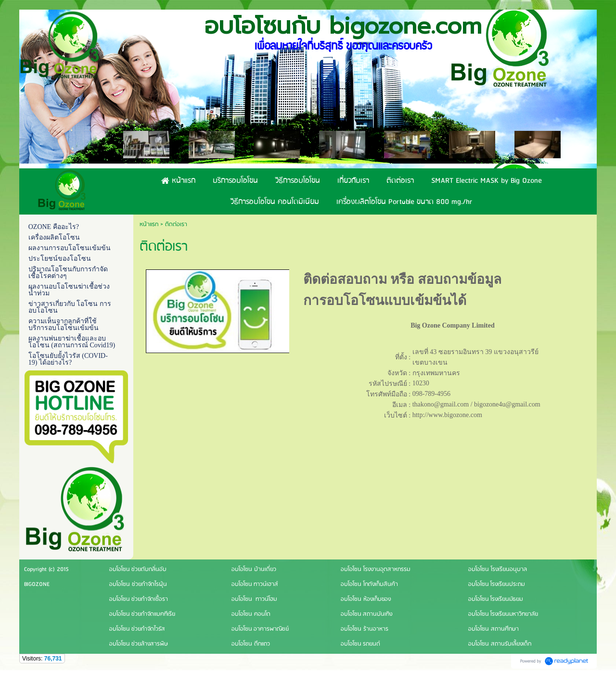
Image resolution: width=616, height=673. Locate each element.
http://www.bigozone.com (447, 415)
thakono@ (426, 404)
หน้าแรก (149, 224)
